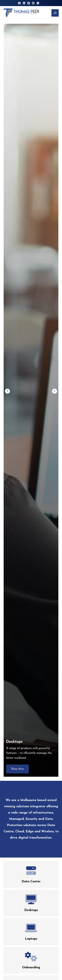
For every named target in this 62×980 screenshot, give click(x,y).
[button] (7, 391)
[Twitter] (29, 3)
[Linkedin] (24, 3)
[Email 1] (33, 3)
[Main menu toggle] (55, 13)
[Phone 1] (38, 3)
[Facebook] (19, 3)
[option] (31, 400)
